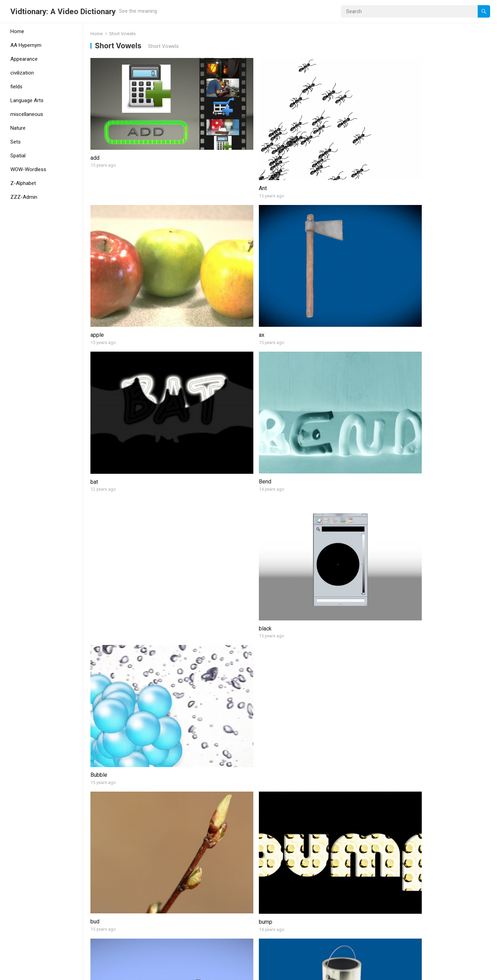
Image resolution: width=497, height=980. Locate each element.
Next (310, 945)
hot (94, 801)
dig (297, 506)
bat (94, 234)
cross (401, 428)
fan (398, 621)
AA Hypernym (26, 45)
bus (298, 331)
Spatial (18, 156)
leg (297, 897)
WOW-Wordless (28, 169)
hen (297, 704)
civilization (22, 73)
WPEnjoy (153, 972)
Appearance (24, 59)
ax (397, 138)
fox (94, 704)
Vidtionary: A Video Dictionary (63, 11)
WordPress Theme (116, 972)
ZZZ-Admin (24, 197)
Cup (197, 524)
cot (297, 409)
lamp (198, 897)
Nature (18, 128)
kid (94, 897)
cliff (197, 428)
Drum (97, 621)
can (399, 313)
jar (397, 819)
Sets (16, 142)
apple (300, 138)
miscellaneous (27, 114)
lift (398, 915)
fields (16, 87)
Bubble (403, 234)
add (95, 120)
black (299, 234)
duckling (202, 626)
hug (196, 801)
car (94, 428)
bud (95, 331)
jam (297, 819)
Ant (196, 138)
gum (197, 704)
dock (400, 524)
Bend (198, 234)
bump (199, 331)
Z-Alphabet (23, 183)
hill (398, 722)
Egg (298, 621)
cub (95, 506)
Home (17, 31)
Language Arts (27, 100)
